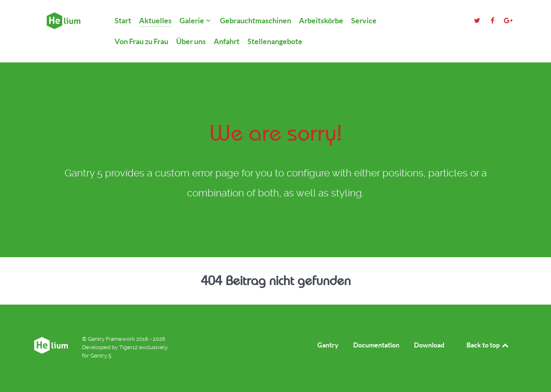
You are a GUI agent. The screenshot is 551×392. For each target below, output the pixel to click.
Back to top (488, 345)
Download (429, 345)
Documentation (376, 345)
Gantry (328, 345)
